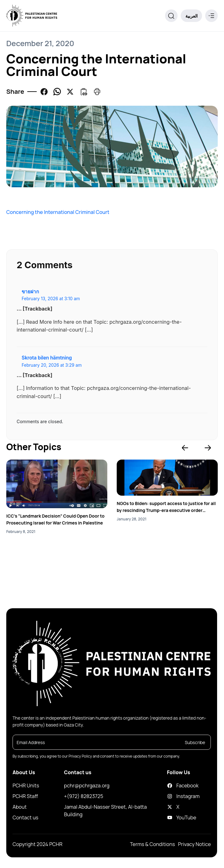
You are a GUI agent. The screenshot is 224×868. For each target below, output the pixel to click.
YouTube (172, 817)
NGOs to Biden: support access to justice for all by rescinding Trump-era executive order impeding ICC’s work (166, 507)
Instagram (172, 796)
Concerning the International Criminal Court (58, 212)
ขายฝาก (30, 292)
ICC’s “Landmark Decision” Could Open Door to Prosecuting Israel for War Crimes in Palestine (55, 519)
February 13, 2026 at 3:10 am (51, 299)
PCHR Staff (25, 796)
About (20, 807)
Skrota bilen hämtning (47, 358)
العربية (192, 16)
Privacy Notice (195, 844)
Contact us (25, 817)
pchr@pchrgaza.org (87, 785)
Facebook (172, 785)
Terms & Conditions (152, 844)
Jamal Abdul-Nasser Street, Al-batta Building (105, 811)
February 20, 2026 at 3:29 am (52, 365)
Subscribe (195, 742)
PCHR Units (26, 785)
